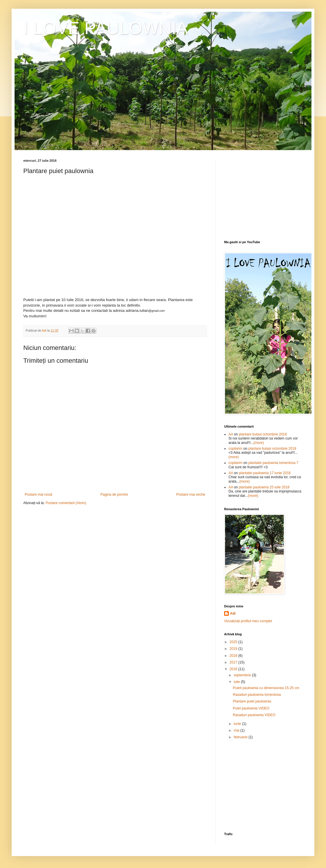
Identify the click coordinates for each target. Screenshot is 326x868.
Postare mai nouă (38, 495)
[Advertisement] (263, 195)
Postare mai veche (191, 495)
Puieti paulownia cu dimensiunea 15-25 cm (266, 688)
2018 (234, 656)
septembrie (243, 675)
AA (231, 434)
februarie (241, 737)
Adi (233, 613)
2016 (234, 669)
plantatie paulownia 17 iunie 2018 (265, 473)
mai (237, 730)
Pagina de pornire (114, 495)
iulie (237, 682)
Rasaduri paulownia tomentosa (257, 695)
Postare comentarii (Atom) (66, 503)
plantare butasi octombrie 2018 (263, 434)
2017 (234, 662)
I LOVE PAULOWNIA (106, 28)
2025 (234, 642)
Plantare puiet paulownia (252, 701)
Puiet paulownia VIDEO (251, 708)
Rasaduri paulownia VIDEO (254, 715)
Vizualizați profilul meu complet (248, 621)
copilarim (235, 449)
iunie (238, 724)
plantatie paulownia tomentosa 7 (273, 463)
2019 (234, 649)
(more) (259, 443)
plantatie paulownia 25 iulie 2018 (264, 487)
